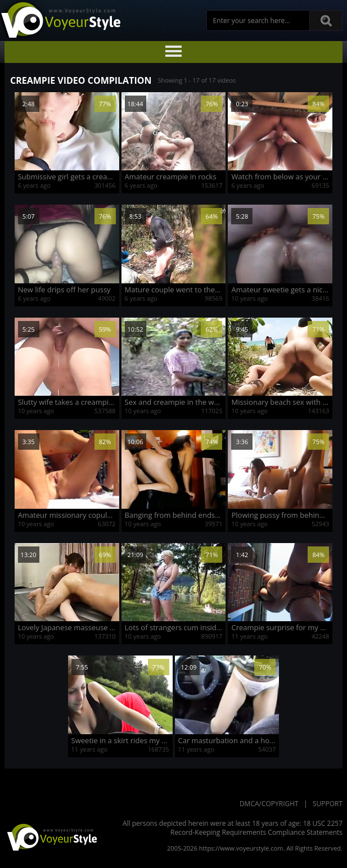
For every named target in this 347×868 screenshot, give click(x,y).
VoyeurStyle (51, 837)
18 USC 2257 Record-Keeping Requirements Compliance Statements (256, 828)
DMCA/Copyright (269, 804)
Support (328, 804)
